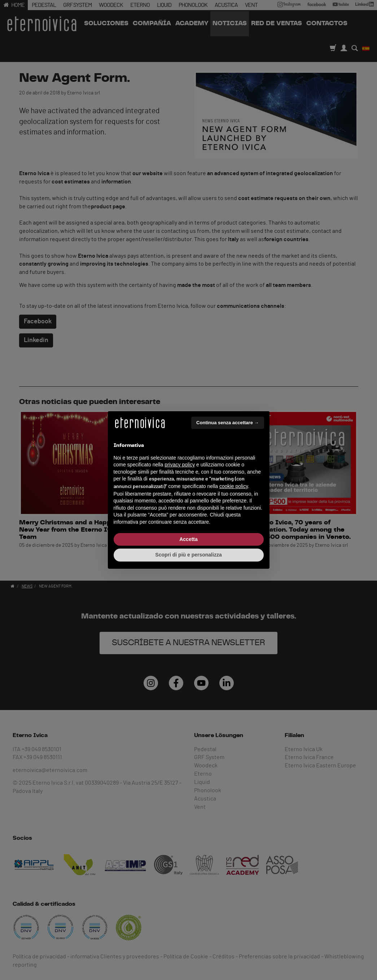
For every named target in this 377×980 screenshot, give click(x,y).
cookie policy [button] (234, 486)
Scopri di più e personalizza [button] (188, 555)
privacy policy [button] (180, 465)
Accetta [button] (188, 539)
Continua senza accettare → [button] (227, 423)
